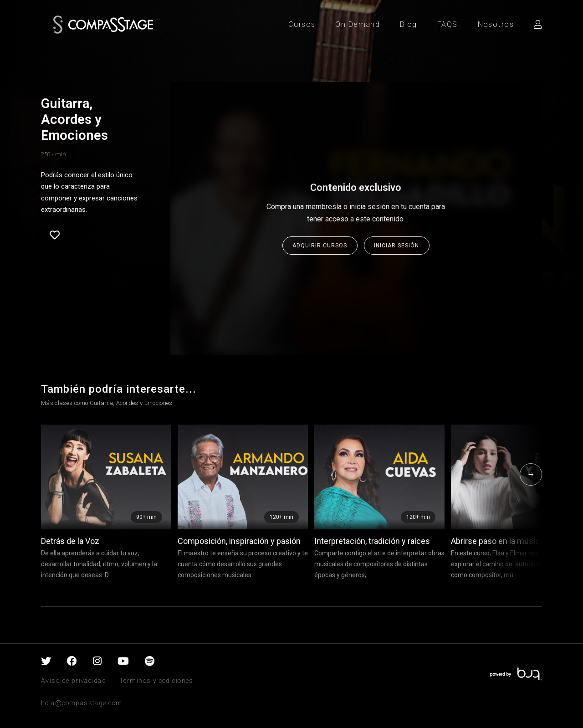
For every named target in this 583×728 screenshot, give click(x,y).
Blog (409, 24)
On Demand (358, 24)
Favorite (55, 235)
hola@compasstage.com (82, 703)
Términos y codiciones (156, 681)
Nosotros (496, 24)
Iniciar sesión (396, 246)
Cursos (302, 24)
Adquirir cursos (320, 246)
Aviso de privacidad (74, 681)
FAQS (447, 24)
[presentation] (531, 474)
